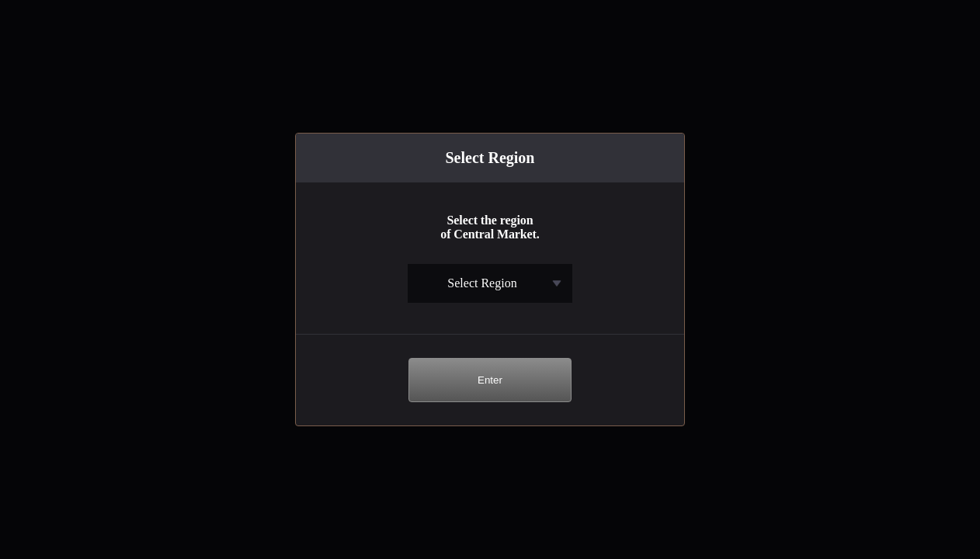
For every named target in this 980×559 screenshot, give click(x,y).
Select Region (482, 283)
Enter (490, 380)
